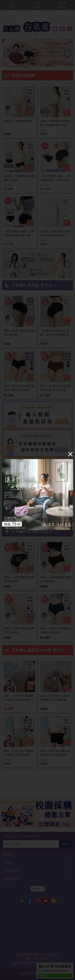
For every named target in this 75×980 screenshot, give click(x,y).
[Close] (70, 454)
